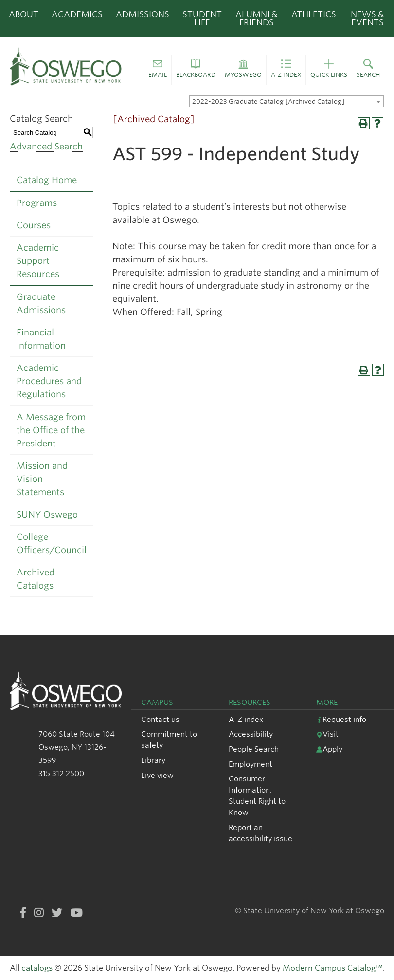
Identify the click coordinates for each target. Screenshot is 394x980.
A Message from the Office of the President (51, 430)
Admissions (143, 14)
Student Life (202, 18)
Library (153, 760)
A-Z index (246, 719)
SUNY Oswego (47, 514)
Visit (327, 734)
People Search (254, 749)
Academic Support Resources (38, 261)
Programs (37, 203)
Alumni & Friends (257, 18)
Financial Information (41, 339)
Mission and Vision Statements (42, 479)
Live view (157, 775)
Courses (34, 225)
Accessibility (251, 734)
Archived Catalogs (36, 579)
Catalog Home (47, 180)
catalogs (37, 968)
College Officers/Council (52, 543)
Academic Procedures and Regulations (49, 381)
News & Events (367, 18)
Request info (341, 719)
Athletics (314, 14)
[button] (158, 70)
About (24, 14)
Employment (251, 764)
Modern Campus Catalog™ (333, 968)
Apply (329, 749)
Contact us (160, 719)
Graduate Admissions (41, 303)
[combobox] (287, 101)
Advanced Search (46, 146)
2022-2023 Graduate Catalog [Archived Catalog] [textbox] (268, 102)
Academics (77, 14)
